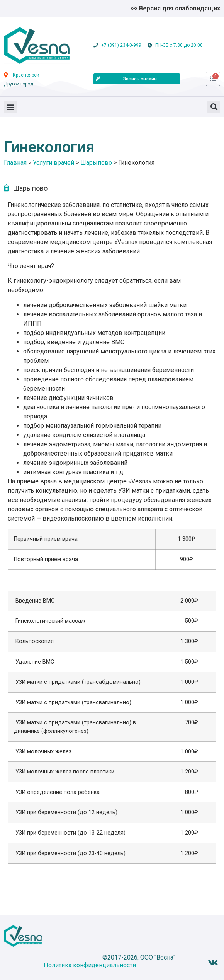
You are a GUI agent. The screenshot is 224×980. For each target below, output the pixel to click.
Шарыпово (30, 188)
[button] (10, 107)
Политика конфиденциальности (90, 965)
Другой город (19, 84)
